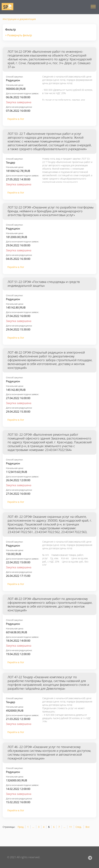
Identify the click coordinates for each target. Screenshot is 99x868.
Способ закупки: (14, 77)
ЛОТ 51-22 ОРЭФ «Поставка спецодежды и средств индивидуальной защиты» (44, 284)
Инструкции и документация (19, 19)
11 (71, 827)
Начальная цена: (15, 85)
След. (79, 827)
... (33, 827)
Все (88, 827)
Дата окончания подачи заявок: (22, 93)
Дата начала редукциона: (19, 107)
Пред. (21, 827)
